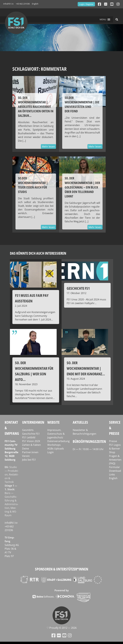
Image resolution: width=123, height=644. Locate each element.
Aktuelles (80, 422)
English (35, 4)
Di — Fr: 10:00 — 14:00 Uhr (88, 449)
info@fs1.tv (8, 4)
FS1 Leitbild (29, 437)
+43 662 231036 (23, 4)
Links (112, 475)
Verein (26, 456)
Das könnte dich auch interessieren (38, 253)
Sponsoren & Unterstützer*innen (62, 569)
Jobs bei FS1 (29, 460)
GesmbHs (28, 430)
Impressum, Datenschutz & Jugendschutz (56, 434)
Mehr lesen (48, 146)
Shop (112, 452)
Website (53, 422)
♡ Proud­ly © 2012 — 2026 (62, 628)
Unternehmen (33, 422)
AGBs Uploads (56, 449)
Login (51, 452)
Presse (113, 441)
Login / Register (86, 4)
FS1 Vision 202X (31, 441)
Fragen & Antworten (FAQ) (115, 460)
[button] (103, 19)
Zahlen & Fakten (31, 445)
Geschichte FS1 (31, 434)
